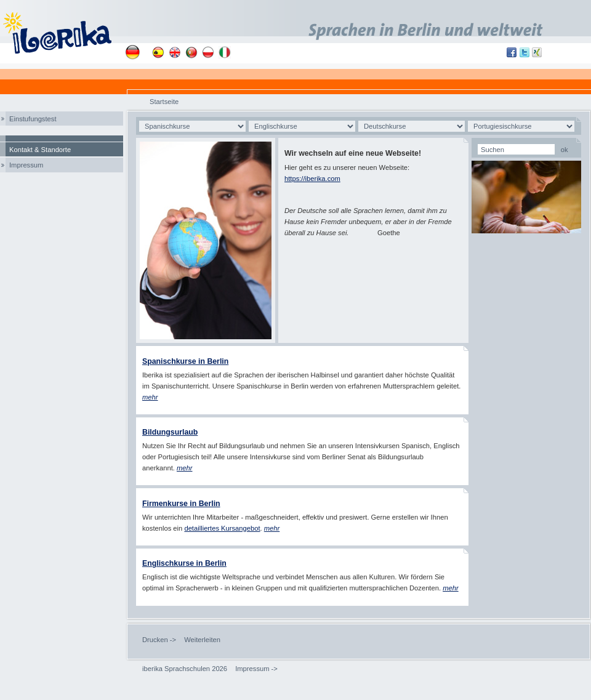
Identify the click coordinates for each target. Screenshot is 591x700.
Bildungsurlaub (170, 432)
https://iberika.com (312, 179)
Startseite (164, 102)
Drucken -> (159, 640)
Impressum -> (256, 669)
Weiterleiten (202, 640)
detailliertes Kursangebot (222, 528)
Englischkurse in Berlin (184, 563)
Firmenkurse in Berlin (181, 504)
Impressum (26, 165)
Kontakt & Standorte (40, 150)
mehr (185, 468)
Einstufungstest (33, 119)
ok (565, 150)
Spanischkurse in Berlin (185, 361)
